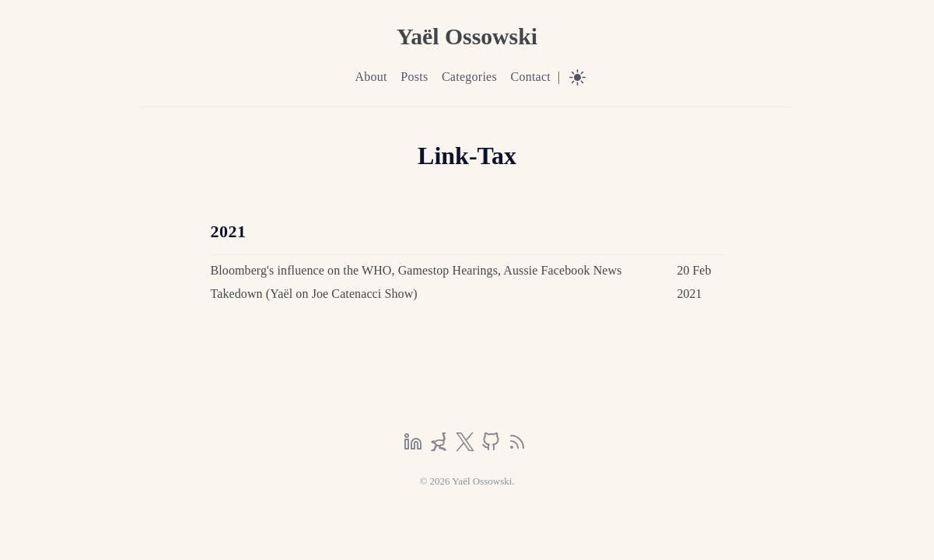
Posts (414, 77)
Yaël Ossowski (467, 36)
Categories (469, 77)
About (371, 77)
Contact (530, 77)
